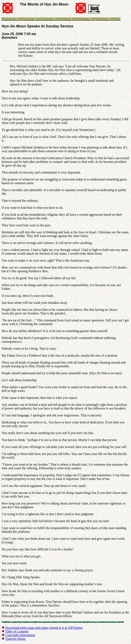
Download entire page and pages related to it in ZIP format (44, 628)
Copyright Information (20, 635)
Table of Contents (17, 631)
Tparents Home (15, 639)
